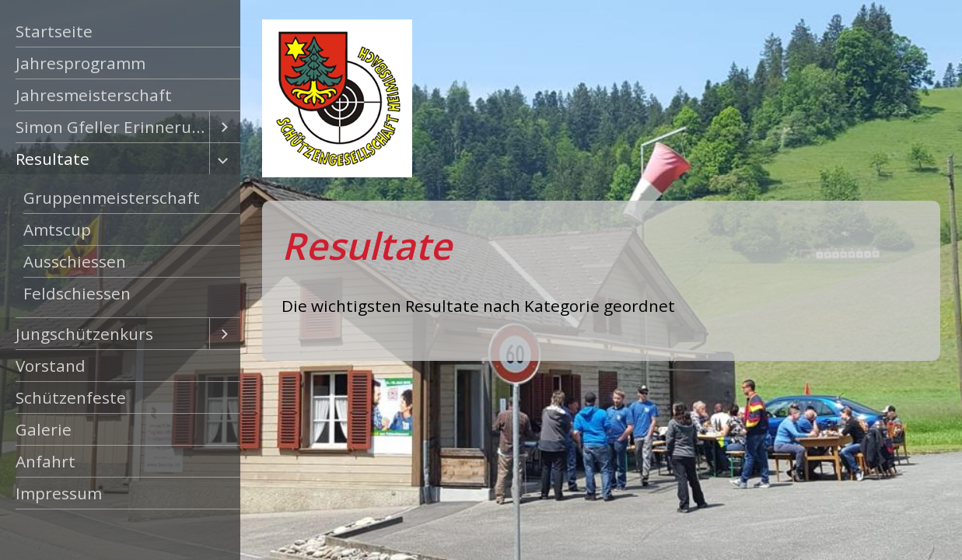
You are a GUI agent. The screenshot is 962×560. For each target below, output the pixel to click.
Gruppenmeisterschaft (112, 198)
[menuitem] (120, 31)
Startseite (54, 31)
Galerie (44, 429)
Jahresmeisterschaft (94, 95)
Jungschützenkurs (84, 334)
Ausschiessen (75, 261)
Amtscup (57, 229)
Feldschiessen (77, 293)
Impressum (59, 493)
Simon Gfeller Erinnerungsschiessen (112, 127)
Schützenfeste (71, 397)
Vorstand (51, 366)
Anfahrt (45, 461)
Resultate (52, 159)
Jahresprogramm (80, 63)
